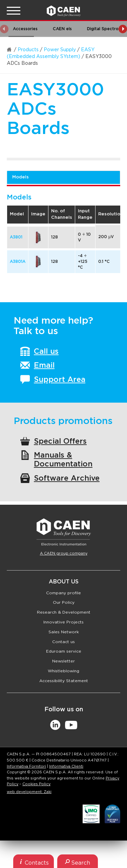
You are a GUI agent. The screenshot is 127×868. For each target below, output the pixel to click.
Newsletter (63, 661)
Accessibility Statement (64, 681)
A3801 (16, 237)
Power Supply (60, 50)
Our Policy (64, 602)
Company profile (63, 593)
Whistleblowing (63, 671)
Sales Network (64, 632)
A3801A (18, 262)
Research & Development (64, 612)
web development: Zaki (29, 792)
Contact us (63, 642)
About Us (64, 582)
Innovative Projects (63, 622)
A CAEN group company (64, 553)
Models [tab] (20, 177)
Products (28, 50)
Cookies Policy (36, 784)
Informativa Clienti (66, 766)
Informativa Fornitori (26, 766)
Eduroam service (64, 651)
